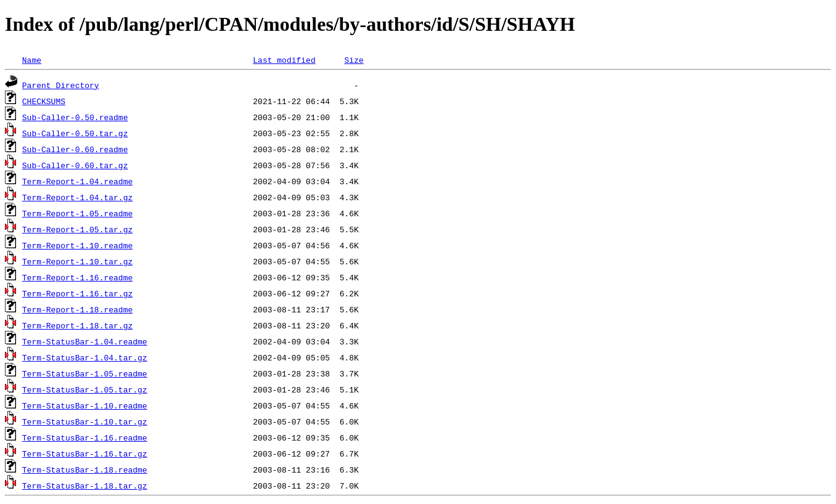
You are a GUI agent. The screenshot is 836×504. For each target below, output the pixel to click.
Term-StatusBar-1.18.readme (85, 469)
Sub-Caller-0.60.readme (75, 149)
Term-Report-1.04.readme (77, 181)
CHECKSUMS (44, 101)
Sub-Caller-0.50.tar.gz (75, 133)
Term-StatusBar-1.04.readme (85, 341)
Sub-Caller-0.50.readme (75, 117)
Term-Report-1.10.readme (77, 245)
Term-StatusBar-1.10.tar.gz (85, 421)
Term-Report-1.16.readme (77, 277)
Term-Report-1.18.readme (77, 309)
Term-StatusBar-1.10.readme (85, 405)
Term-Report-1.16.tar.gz (77, 293)
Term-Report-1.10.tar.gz (77, 261)
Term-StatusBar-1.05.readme (85, 373)
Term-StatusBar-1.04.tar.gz (85, 357)
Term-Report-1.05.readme (77, 213)
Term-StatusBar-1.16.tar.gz (85, 453)
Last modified (284, 60)
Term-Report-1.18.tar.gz (77, 325)
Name (32, 60)
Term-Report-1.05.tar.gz (77, 229)
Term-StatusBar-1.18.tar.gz (85, 486)
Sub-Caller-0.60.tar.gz (75, 165)
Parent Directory (61, 85)
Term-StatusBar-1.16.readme (85, 437)
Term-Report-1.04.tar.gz (77, 197)
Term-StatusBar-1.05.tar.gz (85, 389)
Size (354, 60)
